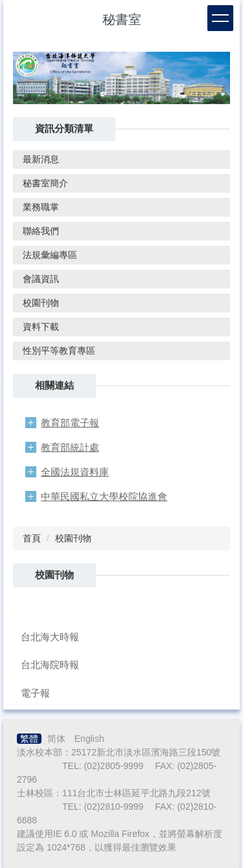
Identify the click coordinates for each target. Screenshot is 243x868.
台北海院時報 (50, 665)
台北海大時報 (50, 637)
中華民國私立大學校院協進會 (104, 496)
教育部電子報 (70, 423)
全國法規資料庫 (75, 472)
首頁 (32, 538)
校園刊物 (73, 538)
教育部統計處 (70, 447)
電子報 (35, 693)
